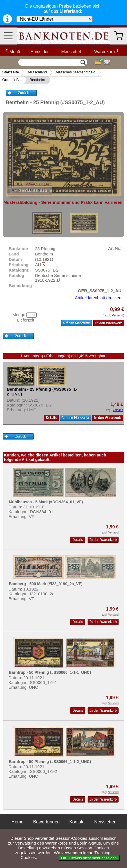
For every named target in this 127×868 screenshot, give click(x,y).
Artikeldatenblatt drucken (98, 298)
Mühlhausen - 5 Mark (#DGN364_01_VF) (46, 502)
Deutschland (37, 72)
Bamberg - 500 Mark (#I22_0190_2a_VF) (45, 584)
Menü (13, 52)
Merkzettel (71, 52)
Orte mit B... (12, 80)
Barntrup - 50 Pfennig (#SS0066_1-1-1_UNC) (50, 672)
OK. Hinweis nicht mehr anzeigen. (89, 858)
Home (18, 822)
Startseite (11, 72)
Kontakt (77, 822)
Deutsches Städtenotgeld (75, 72)
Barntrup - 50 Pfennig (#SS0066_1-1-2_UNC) (50, 762)
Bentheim (37, 80)
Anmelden (40, 52)
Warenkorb (107, 52)
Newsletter (105, 822)
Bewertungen (46, 822)
